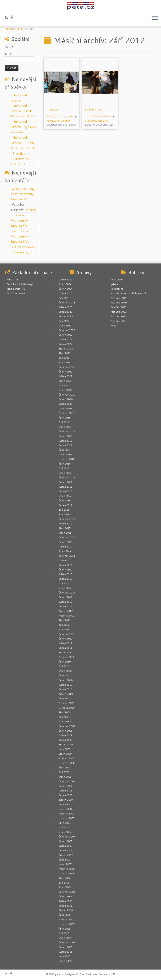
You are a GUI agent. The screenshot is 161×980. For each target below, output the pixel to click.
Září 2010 (64, 666)
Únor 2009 (64, 749)
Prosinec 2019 (66, 413)
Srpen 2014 (65, 551)
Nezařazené (117, 289)
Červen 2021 (66, 372)
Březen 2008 (66, 800)
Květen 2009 (65, 735)
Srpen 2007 (65, 832)
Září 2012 (64, 583)
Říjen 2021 (65, 353)
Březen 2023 (66, 316)
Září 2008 (64, 772)
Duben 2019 (65, 445)
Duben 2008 (65, 795)
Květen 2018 (65, 487)
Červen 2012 (66, 597)
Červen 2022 (66, 335)
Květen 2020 (65, 404)
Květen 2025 (65, 280)
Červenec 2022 (67, 330)
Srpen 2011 (65, 629)
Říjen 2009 (65, 712)
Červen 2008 (66, 786)
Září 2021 (64, 358)
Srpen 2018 (65, 473)
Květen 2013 (65, 574)
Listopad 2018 (67, 459)
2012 (20, 29)
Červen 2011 (66, 639)
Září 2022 (64, 321)
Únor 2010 (64, 699)
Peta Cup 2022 (119, 312)
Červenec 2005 (67, 943)
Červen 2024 (66, 289)
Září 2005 (64, 933)
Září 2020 (64, 385)
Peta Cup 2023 (119, 316)
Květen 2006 (65, 901)
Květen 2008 (65, 791)
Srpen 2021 (65, 362)
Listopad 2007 (67, 818)
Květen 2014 (65, 560)
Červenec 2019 (67, 432)
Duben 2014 (65, 565)
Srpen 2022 (65, 326)
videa (113, 326)
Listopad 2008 (67, 763)
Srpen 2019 (65, 427)
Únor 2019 (64, 450)
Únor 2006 (64, 915)
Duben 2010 (65, 689)
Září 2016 (64, 510)
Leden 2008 (65, 809)
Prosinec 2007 (66, 814)
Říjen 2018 (65, 464)
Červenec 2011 (67, 634)
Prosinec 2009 (66, 703)
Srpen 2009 (65, 722)
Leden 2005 (65, 961)
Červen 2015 (66, 542)
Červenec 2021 (67, 367)
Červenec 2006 (67, 892)
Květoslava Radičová (58, 121)
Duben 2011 (65, 648)
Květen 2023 (65, 307)
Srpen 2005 (65, 938)
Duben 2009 (65, 740)
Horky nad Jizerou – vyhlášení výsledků (24, 127)
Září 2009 (64, 717)
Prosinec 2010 (66, 657)
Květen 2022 (65, 339)
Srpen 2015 (65, 533)
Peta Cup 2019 (119, 298)
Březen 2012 (66, 611)
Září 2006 (64, 883)
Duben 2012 (65, 606)
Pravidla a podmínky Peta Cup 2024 (21, 159)
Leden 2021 (65, 381)
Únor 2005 (64, 956)
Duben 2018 (65, 491)
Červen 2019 (66, 436)
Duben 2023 (65, 312)
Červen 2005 (66, 947)
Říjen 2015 (65, 528)
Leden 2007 (65, 864)
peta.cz (59, 974)
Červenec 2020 (67, 395)
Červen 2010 (66, 680)
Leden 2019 (65, 455)
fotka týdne (117, 280)
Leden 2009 (65, 754)
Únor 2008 (64, 804)
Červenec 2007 (67, 837)
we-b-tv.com (21, 231)
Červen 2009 (66, 731)
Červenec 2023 (67, 303)
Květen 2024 (65, 293)
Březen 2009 (66, 745)
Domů (9, 29)
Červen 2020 (66, 399)
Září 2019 (64, 422)
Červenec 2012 (67, 593)
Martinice (93, 110)
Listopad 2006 (67, 873)
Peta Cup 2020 (119, 303)
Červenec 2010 (67, 676)
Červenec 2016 (67, 519)
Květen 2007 (65, 846)
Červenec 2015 (67, 537)
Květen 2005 (65, 952)
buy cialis (18, 215)
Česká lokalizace (16, 293)
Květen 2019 (65, 441)
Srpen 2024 (65, 284)
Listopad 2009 (67, 708)
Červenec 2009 (67, 726)
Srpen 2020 (65, 390)
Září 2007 (64, 827)
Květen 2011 (65, 643)
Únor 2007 (64, 860)
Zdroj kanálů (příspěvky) (20, 284)
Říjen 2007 (65, 823)
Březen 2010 (66, 694)
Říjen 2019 (65, 418)
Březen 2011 (66, 652)
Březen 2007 (66, 855)
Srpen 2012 (65, 588)
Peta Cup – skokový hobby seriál (128, 293)
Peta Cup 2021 (119, 307)
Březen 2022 (66, 349)
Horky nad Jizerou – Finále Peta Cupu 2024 (23, 111)
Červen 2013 (66, 570)
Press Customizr (88, 974)
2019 (16, 247)
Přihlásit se (12, 280)
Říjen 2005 (65, 929)
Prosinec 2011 (66, 616)
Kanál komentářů (16, 289)
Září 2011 (64, 625)
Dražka (53, 110)
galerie (69, 116)
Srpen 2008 (65, 777)
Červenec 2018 (67, 478)
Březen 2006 (66, 910)
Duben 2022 (65, 344)
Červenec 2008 (67, 781)
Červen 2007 (66, 841)
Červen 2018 (66, 482)
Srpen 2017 (65, 496)
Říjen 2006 (65, 878)
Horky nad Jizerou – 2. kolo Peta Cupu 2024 (23, 143)
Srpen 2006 (65, 887)
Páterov (30, 210)
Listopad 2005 (67, 924)
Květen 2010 (65, 685)
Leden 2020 (65, 408)
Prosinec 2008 (66, 758)
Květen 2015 (65, 547)
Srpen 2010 (65, 671)
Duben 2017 (65, 505)
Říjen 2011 (65, 620)
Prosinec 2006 (66, 869)
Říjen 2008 (65, 768)
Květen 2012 (65, 602)
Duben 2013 (65, 579)
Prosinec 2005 (66, 920)
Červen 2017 (66, 501)
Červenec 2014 (67, 556)
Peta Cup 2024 (119, 321)
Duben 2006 (65, 906)
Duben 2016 (65, 524)
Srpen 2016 (65, 514)
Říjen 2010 (65, 662)
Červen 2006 (66, 897)
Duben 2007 (65, 850)
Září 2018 (64, 468)
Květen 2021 (65, 376)
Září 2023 (64, 298)
